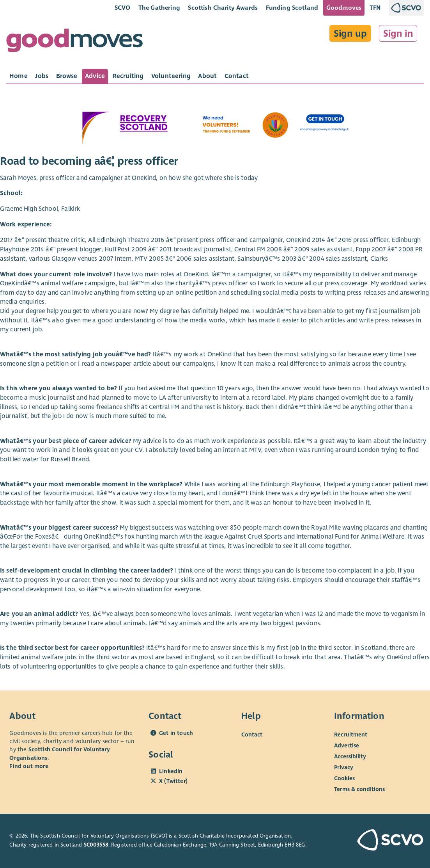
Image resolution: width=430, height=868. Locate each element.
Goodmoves (344, 8)
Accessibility (350, 756)
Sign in (398, 34)
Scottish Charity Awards (223, 8)
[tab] (19, 76)
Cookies (344, 778)
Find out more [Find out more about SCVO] (29, 766)
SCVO (123, 8)
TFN (375, 8)
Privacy (344, 767)
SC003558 (96, 845)
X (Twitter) (173, 781)
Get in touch (176, 733)
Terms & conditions (359, 789)
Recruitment (351, 734)
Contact (252, 734)
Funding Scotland (292, 8)
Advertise (347, 745)
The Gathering (159, 8)
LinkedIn (171, 771)
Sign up (350, 34)
